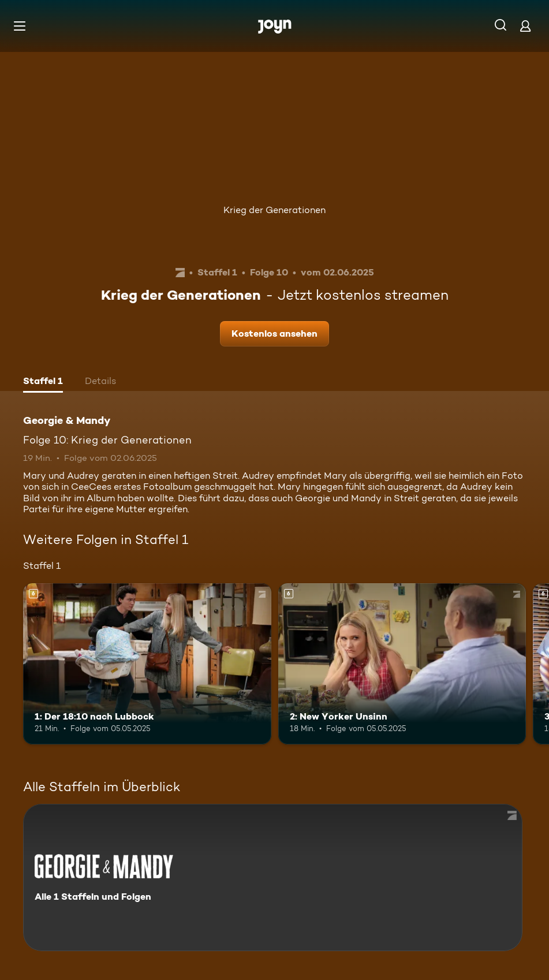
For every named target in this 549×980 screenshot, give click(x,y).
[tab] (43, 382)
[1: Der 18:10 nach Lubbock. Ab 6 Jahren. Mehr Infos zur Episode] (147, 664)
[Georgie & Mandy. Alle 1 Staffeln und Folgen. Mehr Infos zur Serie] (273, 877)
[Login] (525, 26)
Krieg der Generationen (274, 210)
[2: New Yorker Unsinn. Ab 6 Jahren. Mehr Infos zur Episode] (402, 664)
